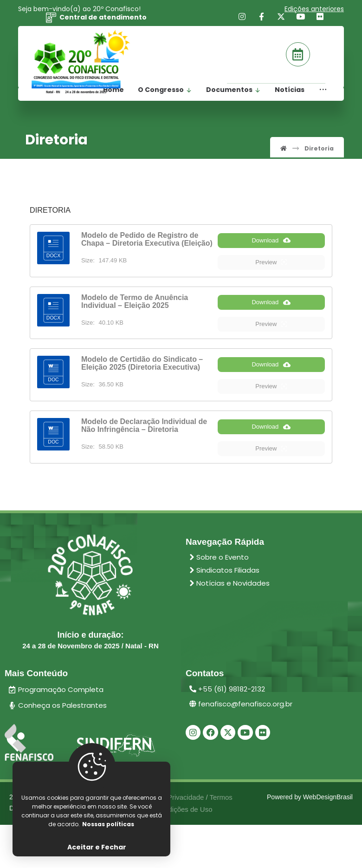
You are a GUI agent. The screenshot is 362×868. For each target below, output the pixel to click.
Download (271, 249)
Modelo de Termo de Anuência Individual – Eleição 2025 (135, 311)
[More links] (323, 95)
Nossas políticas (108, 823)
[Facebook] (262, 20)
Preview (271, 271)
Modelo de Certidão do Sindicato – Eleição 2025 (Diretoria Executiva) (142, 382)
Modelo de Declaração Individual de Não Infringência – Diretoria (144, 454)
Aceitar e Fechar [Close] (97, 847)
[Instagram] (242, 20)
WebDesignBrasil (328, 837)
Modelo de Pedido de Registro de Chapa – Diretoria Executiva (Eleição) (147, 239)
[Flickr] (320, 20)
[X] (281, 20)
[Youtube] (301, 20)
